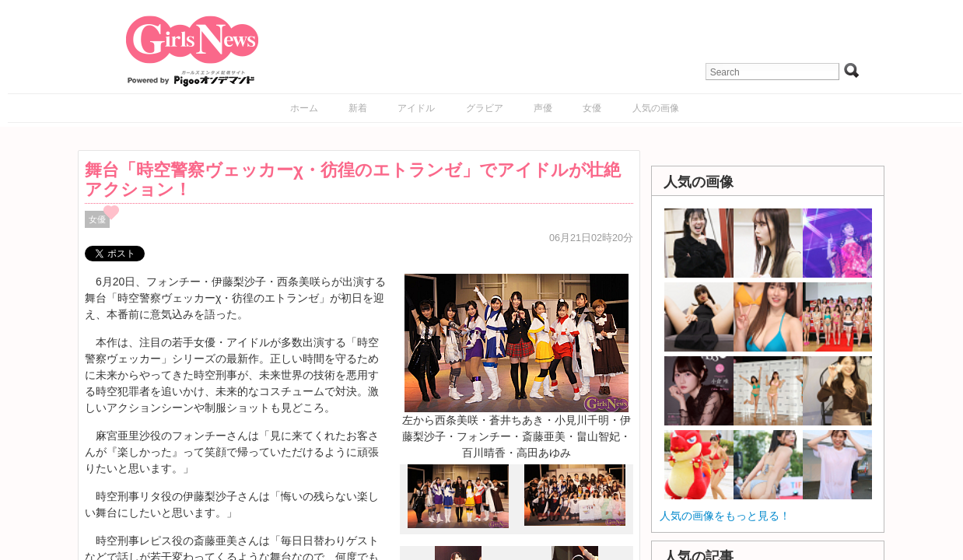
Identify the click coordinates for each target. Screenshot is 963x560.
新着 (358, 108)
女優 (592, 108)
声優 (543, 108)
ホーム (304, 108)
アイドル (416, 108)
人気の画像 (656, 108)
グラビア (485, 108)
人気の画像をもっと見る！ (725, 516)
